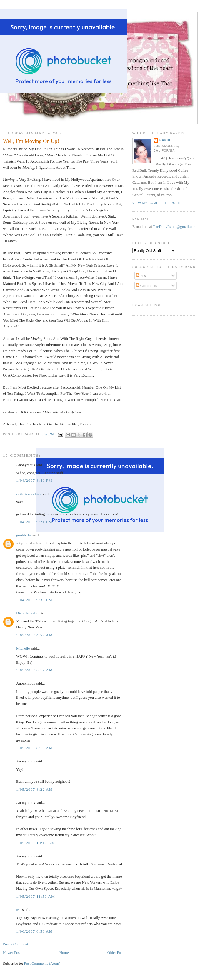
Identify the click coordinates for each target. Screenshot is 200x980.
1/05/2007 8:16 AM (35, 748)
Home (64, 953)
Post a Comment (16, 944)
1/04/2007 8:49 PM (34, 480)
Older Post (115, 953)
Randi (165, 140)
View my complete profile (158, 203)
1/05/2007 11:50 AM (36, 896)
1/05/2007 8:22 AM (35, 789)
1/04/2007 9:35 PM (34, 600)
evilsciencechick (29, 494)
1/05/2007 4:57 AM (35, 635)
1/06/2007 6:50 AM (35, 931)
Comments (146, 286)
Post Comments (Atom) (42, 963)
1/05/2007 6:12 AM (35, 670)
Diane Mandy (27, 613)
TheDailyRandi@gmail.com (175, 226)
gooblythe (24, 535)
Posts (142, 276)
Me (19, 910)
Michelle (23, 648)
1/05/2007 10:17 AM (36, 843)
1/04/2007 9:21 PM (34, 522)
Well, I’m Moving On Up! (31, 141)
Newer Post (12, 953)
